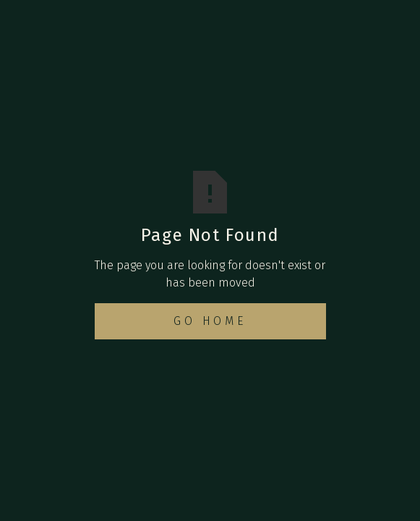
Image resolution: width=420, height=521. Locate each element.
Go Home (210, 321)
